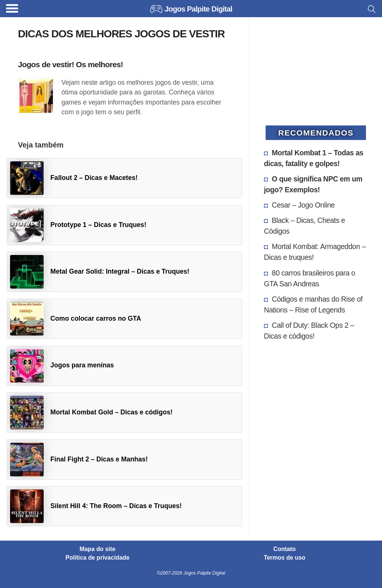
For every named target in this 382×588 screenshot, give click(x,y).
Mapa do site (97, 549)
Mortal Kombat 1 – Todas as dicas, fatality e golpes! (314, 158)
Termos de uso (284, 558)
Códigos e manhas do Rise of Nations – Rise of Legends (313, 304)
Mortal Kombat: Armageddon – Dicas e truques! (315, 252)
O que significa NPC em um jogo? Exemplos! (313, 184)
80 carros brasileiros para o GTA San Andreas (310, 278)
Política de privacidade (98, 558)
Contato (285, 549)
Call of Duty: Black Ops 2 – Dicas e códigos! (309, 331)
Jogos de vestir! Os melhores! (71, 64)
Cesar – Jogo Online (303, 205)
